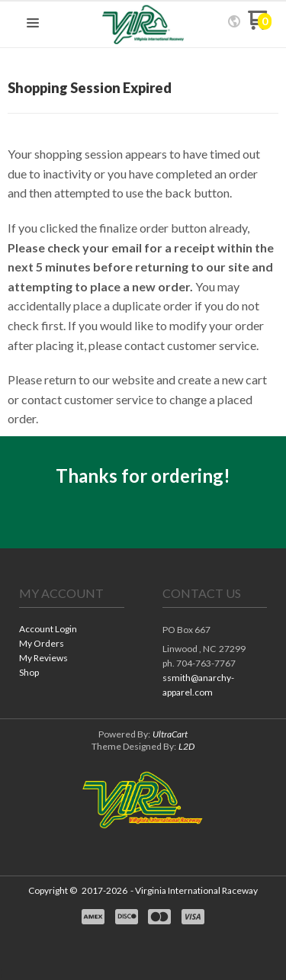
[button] (33, 24)
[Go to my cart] (260, 26)
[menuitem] (72, 630)
